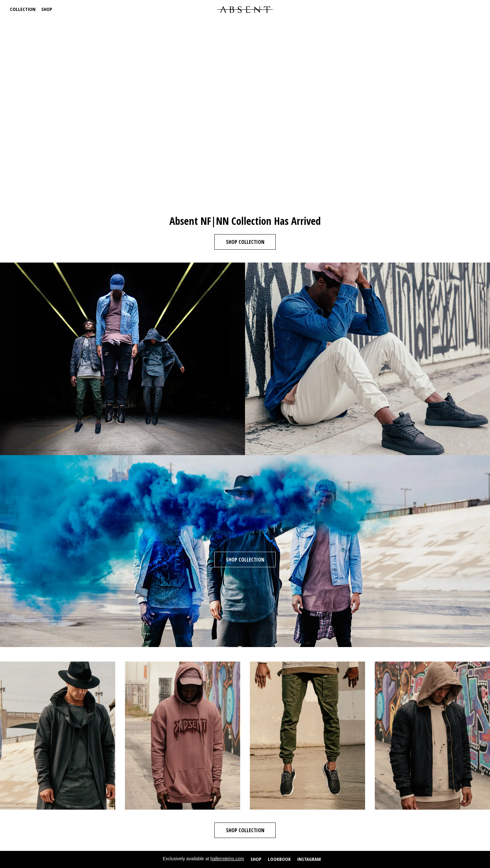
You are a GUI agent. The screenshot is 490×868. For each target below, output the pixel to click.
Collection (23, 9)
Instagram (309, 859)
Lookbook (279, 859)
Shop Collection (245, 242)
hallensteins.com (227, 859)
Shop (47, 9)
